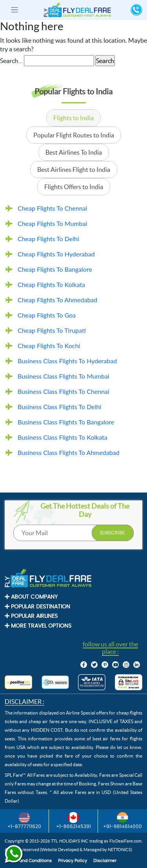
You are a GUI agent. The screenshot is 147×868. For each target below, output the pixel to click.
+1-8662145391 (73, 820)
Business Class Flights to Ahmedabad (69, 452)
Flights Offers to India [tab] (74, 187)
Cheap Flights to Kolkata (51, 284)
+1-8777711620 (24, 820)
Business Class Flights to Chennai (64, 391)
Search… (11, 61)
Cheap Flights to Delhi (48, 239)
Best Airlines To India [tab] (74, 152)
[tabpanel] (73, 331)
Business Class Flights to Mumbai (64, 376)
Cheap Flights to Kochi (49, 346)
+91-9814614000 (122, 820)
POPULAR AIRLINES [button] (31, 616)
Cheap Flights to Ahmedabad (57, 300)
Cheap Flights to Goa (47, 315)
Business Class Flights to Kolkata (63, 437)
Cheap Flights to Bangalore (55, 269)
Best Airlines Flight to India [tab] (74, 170)
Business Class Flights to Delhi (59, 407)
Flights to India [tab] (73, 118)
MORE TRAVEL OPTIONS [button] (38, 626)
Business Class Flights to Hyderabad (67, 361)
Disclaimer (105, 861)
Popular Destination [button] (37, 607)
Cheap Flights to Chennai (52, 208)
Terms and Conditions (28, 861)
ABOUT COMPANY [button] (31, 597)
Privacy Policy (73, 861)
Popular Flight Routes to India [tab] (74, 135)
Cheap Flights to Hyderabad (56, 254)
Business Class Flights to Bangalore (66, 422)
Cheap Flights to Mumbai (52, 223)
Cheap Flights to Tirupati (52, 330)
